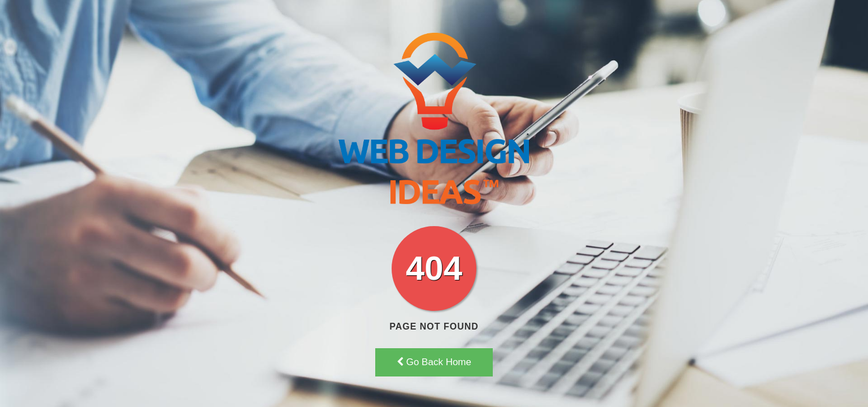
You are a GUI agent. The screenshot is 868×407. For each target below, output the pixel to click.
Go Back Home (434, 362)
